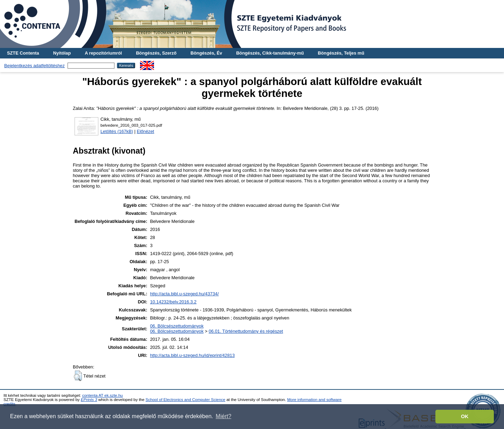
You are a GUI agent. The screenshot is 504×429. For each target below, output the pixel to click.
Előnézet (146, 131)
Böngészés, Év (206, 53)
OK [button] (465, 416)
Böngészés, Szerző (156, 53)
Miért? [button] (223, 416)
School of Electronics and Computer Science (185, 400)
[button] (78, 376)
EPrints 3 (89, 400)
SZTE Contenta (23, 53)
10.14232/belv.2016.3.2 (173, 302)
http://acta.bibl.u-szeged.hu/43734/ (184, 294)
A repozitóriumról (103, 53)
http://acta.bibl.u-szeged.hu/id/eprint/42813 (192, 355)
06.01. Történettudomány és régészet (246, 331)
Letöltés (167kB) (117, 131)
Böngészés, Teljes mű (341, 53)
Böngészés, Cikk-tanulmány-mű (270, 53)
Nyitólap (62, 53)
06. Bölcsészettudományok (177, 326)
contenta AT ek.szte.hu (103, 395)
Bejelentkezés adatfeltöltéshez (34, 66)
